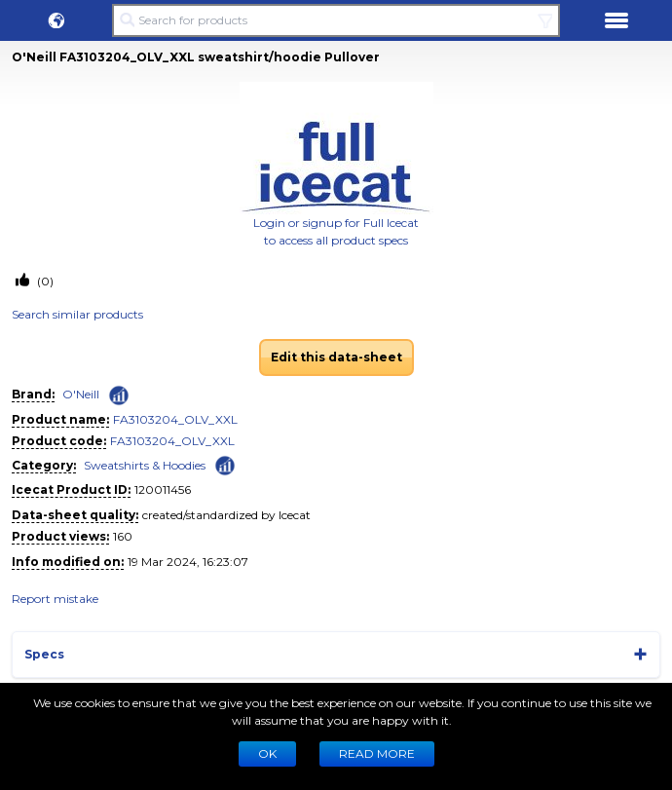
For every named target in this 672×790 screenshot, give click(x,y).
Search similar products (77, 314)
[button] (56, 20)
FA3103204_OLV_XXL (175, 419)
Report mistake (55, 599)
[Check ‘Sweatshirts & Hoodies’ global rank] (225, 464)
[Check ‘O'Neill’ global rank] (119, 395)
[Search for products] (336, 20)
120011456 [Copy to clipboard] (163, 489)
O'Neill (81, 394)
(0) (44, 281)
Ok (267, 753)
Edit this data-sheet (336, 357)
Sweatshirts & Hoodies (145, 465)
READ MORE (377, 753)
